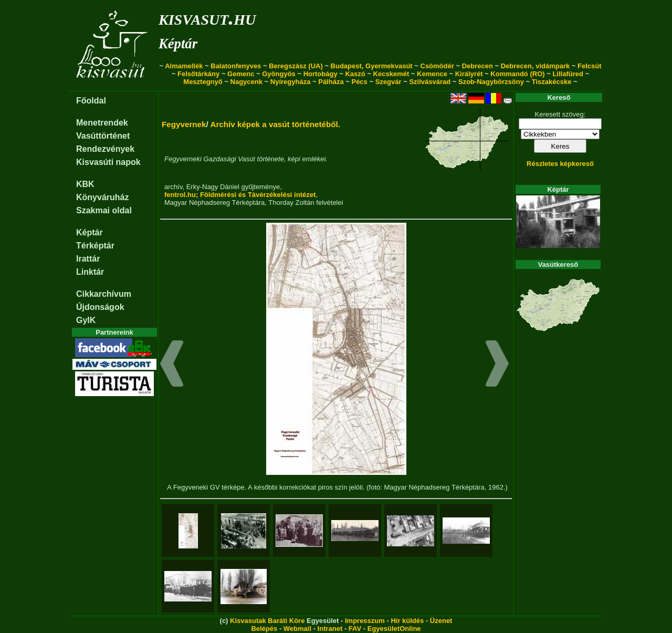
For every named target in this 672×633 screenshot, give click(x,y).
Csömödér (437, 66)
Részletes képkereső (560, 164)
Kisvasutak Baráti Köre (267, 621)
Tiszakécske (552, 82)
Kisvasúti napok (108, 162)
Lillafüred (568, 74)
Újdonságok (100, 307)
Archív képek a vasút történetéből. (275, 124)
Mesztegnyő (203, 82)
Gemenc (241, 74)
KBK (85, 184)
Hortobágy (321, 74)
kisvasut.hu (207, 18)
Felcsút (590, 66)
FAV (355, 629)
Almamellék (184, 66)
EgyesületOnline (394, 629)
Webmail (297, 629)
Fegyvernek (184, 124)
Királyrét (469, 74)
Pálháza (331, 82)
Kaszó (355, 74)
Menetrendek (102, 123)
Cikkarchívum (104, 294)
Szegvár (388, 82)
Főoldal (91, 101)
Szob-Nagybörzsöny (491, 82)
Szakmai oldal (104, 210)
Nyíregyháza (291, 82)
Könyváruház (102, 197)
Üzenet (441, 621)
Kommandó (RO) (517, 74)
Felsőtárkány (198, 74)
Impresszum (365, 621)
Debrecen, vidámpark (535, 66)
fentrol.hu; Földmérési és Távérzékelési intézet (240, 195)
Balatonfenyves (236, 66)
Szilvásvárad (430, 82)
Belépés (264, 629)
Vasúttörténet (103, 136)
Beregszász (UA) (296, 66)
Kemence (432, 74)
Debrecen (477, 66)
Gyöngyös (279, 74)
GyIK (86, 320)
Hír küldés (407, 621)
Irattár (88, 259)
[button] (172, 365)
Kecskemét (391, 74)
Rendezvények (105, 149)
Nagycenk (246, 82)
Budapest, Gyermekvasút (372, 66)
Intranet (330, 629)
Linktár (90, 272)
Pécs (359, 82)
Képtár (178, 44)
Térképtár (95, 246)
